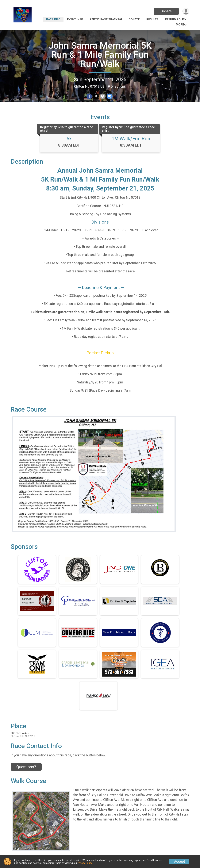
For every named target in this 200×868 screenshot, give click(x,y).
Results (152, 19)
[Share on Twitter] (96, 96)
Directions (118, 86)
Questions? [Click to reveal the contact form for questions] (26, 767)
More (180, 25)
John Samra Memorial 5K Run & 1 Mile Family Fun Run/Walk (100, 55)
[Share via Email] (103, 96)
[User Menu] (186, 11)
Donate (166, 11)
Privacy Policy (85, 863)
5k (69, 139)
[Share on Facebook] (89, 96)
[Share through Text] (109, 96)
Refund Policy (176, 19)
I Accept (179, 862)
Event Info (75, 19)
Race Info (53, 19)
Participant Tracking (106, 19)
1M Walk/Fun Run (131, 139)
